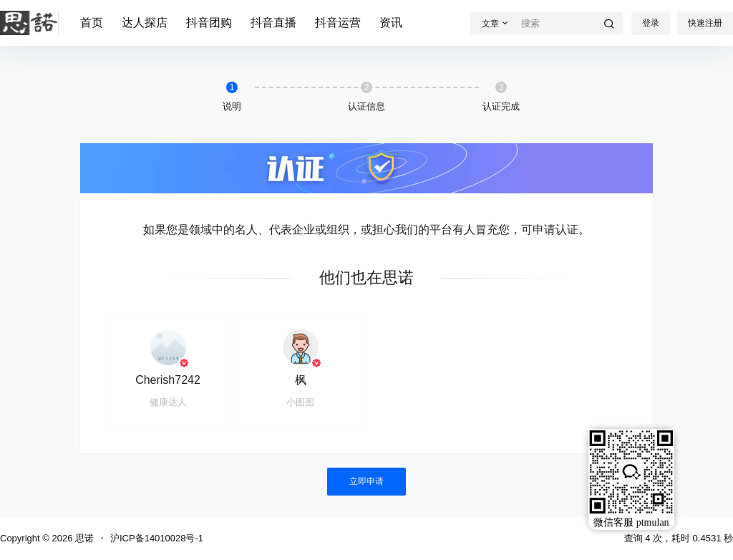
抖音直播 (273, 23)
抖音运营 (338, 23)
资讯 (391, 23)
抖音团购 (209, 23)
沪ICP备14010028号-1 (157, 538)
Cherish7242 (168, 380)
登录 (651, 23)
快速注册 (705, 23)
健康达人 (168, 402)
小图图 (300, 402)
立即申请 (366, 481)
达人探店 (145, 23)
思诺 (83, 538)
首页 (92, 23)
